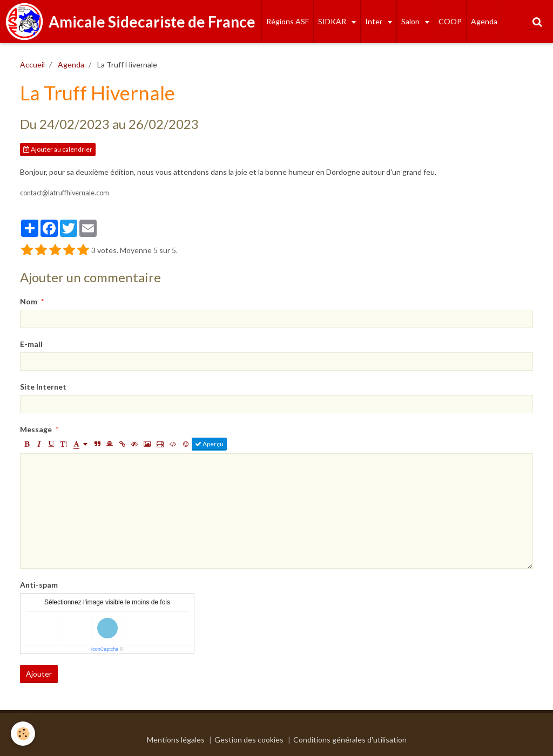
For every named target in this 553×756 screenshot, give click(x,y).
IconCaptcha (105, 649)
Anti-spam (39, 585)
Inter (375, 21)
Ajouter (39, 674)
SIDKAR (333, 21)
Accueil (32, 64)
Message (36, 429)
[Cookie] (23, 734)
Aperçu (209, 444)
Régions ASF (288, 21)
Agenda (484, 21)
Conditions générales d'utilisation (350, 740)
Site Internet (43, 387)
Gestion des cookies (249, 740)
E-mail (31, 344)
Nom (29, 301)
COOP (450, 21)
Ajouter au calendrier (58, 149)
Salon (411, 21)
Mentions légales (176, 740)
